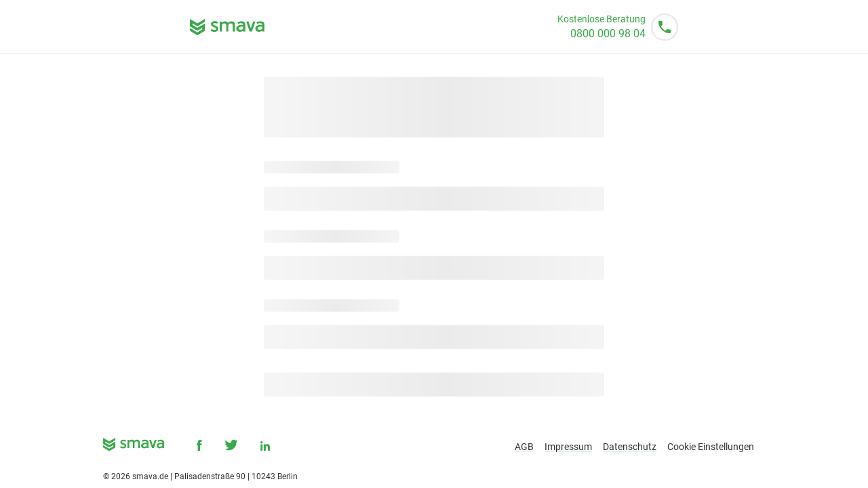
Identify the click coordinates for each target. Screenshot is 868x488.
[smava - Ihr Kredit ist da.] (134, 447)
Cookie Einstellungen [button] (711, 447)
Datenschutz (630, 447)
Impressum (568, 447)
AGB (524, 447)
